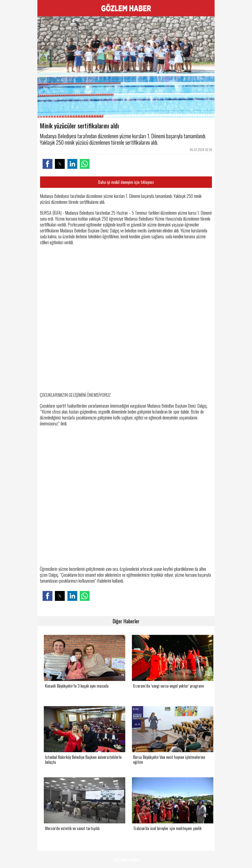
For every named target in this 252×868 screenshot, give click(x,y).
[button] (47, 164)
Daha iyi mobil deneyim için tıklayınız (126, 182)
